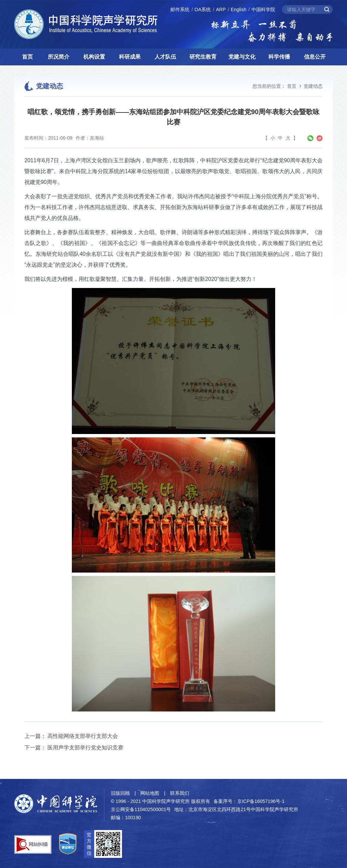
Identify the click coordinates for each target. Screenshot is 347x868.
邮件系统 (180, 9)
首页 (27, 57)
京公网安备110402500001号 (141, 809)
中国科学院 (263, 9)
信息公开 (315, 57)
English (239, 9)
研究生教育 (203, 57)
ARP (221, 9)
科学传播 (279, 57)
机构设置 (94, 57)
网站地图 (150, 793)
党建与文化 (242, 57)
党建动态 (313, 86)
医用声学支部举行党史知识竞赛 (85, 748)
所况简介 (59, 57)
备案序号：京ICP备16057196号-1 (249, 801)
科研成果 (130, 57)
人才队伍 (165, 57)
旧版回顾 (120, 793)
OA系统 (203, 9)
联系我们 (180, 793)
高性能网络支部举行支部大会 (83, 736)
